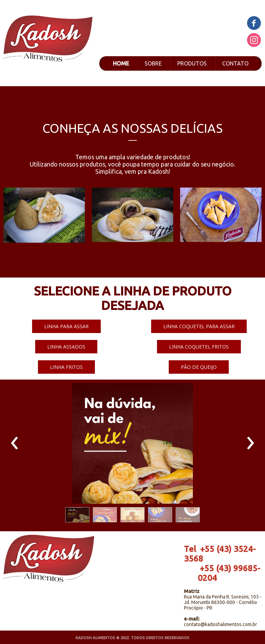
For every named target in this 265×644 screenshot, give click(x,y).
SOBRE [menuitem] (153, 63)
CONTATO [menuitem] (235, 63)
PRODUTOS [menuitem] (192, 63)
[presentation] (15, 443)
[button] (66, 326)
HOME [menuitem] (121, 63)
